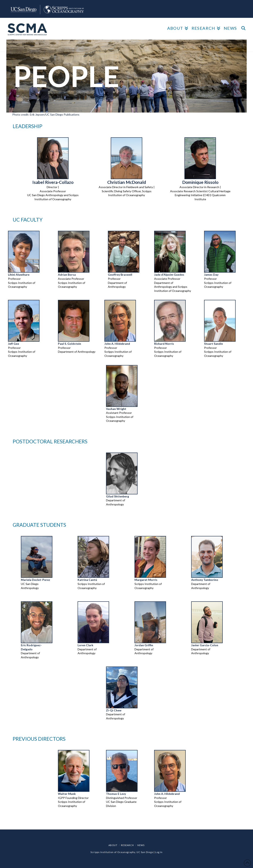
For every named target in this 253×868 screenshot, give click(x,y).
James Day (211, 275)
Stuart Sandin (213, 344)
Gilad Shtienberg (117, 496)
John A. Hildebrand (117, 344)
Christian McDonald (127, 182)
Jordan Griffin (144, 645)
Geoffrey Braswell (120, 275)
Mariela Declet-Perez (36, 580)
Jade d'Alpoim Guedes (169, 275)
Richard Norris (164, 344)
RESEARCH (127, 845)
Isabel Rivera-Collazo (53, 182)
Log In (159, 852)
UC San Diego (145, 852)
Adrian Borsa (67, 275)
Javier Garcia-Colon (205, 645)
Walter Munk (67, 794)
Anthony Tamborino (205, 580)
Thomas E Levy (116, 794)
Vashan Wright (116, 409)
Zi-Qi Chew (114, 710)
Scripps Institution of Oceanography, (113, 852)
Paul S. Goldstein (69, 344)
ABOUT (113, 845)
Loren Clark (85, 645)
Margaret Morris (146, 580)
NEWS (141, 845)
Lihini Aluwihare (19, 275)
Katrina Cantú (87, 580)
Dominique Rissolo (200, 182)
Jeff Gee (14, 344)
